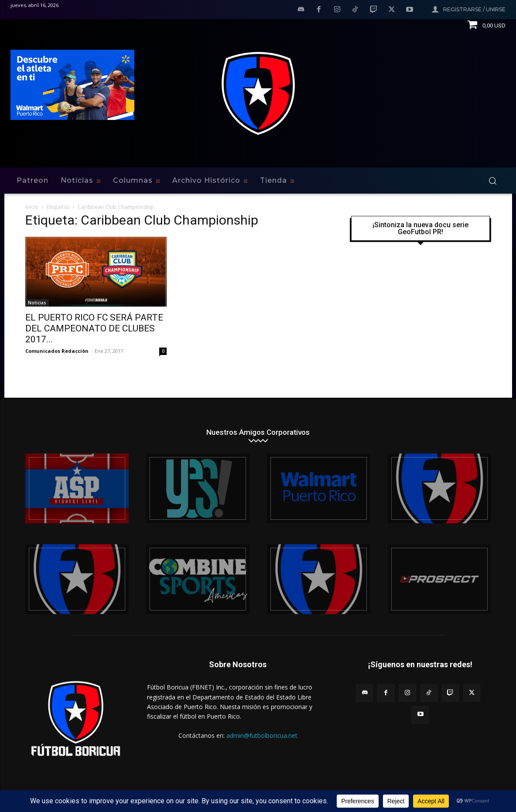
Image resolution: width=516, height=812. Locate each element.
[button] (492, 181)
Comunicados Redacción (57, 351)
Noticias (37, 303)
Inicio (32, 207)
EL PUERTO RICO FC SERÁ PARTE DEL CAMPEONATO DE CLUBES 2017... (94, 328)
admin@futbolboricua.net (262, 735)
